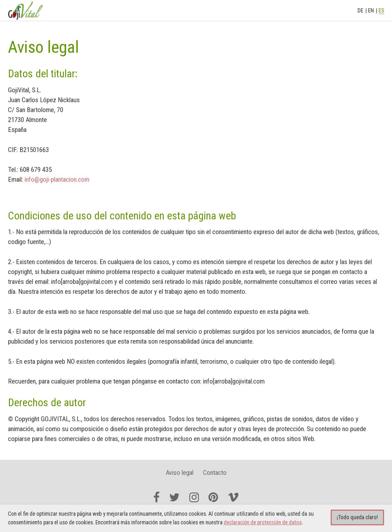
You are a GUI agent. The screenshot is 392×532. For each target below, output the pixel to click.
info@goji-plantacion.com (57, 179)
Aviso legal (180, 473)
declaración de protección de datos (263, 522)
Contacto (215, 473)
